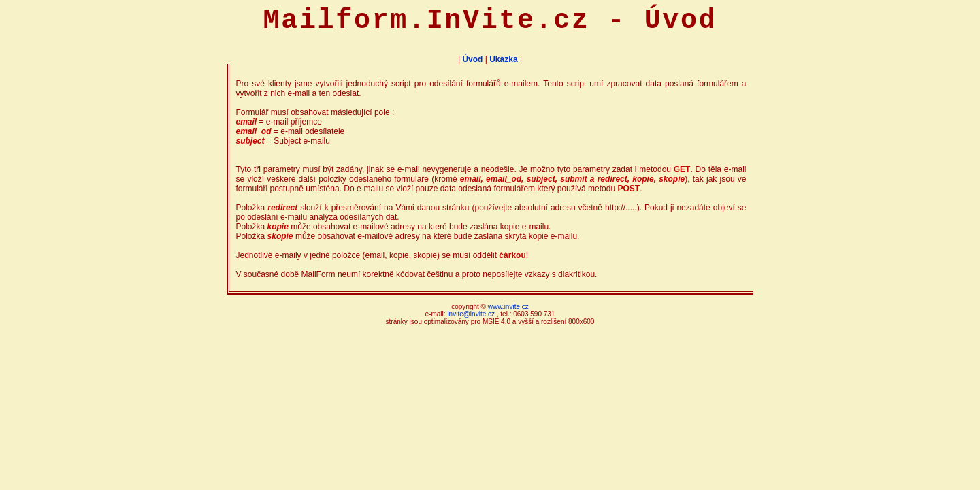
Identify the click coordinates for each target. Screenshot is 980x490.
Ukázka (503, 59)
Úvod (472, 59)
